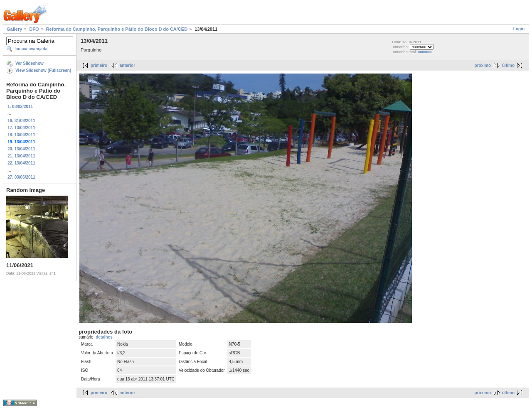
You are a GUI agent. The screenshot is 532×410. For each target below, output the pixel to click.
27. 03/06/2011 (21, 177)
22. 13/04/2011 (21, 163)
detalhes (104, 337)
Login (519, 29)
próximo (483, 65)
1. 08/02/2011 (20, 107)
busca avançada (31, 49)
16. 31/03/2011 (21, 121)
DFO (34, 29)
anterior (127, 65)
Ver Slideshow (30, 63)
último (508, 65)
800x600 (425, 52)
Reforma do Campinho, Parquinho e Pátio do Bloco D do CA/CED (117, 29)
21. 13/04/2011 (21, 156)
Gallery (14, 29)
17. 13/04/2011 (21, 128)
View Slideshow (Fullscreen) (43, 70)
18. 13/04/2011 (21, 135)
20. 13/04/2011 (21, 149)
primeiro (99, 65)
